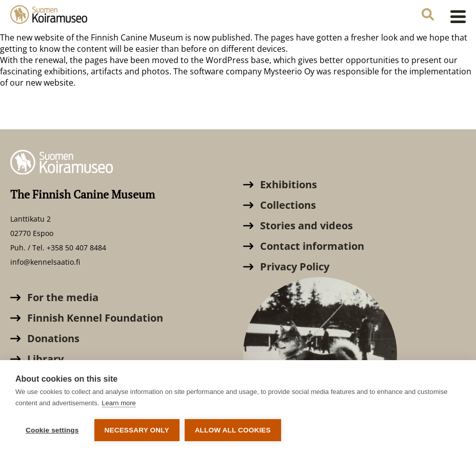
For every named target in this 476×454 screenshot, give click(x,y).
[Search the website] (428, 16)
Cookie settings (52, 430)
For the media (54, 297)
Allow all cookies (233, 430)
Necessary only (137, 430)
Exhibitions (280, 184)
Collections (280, 205)
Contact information (304, 246)
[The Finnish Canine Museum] (49, 16)
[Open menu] (455, 16)
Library (37, 359)
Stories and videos (298, 225)
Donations (45, 338)
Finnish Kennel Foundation (87, 318)
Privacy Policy (286, 267)
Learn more (118, 403)
